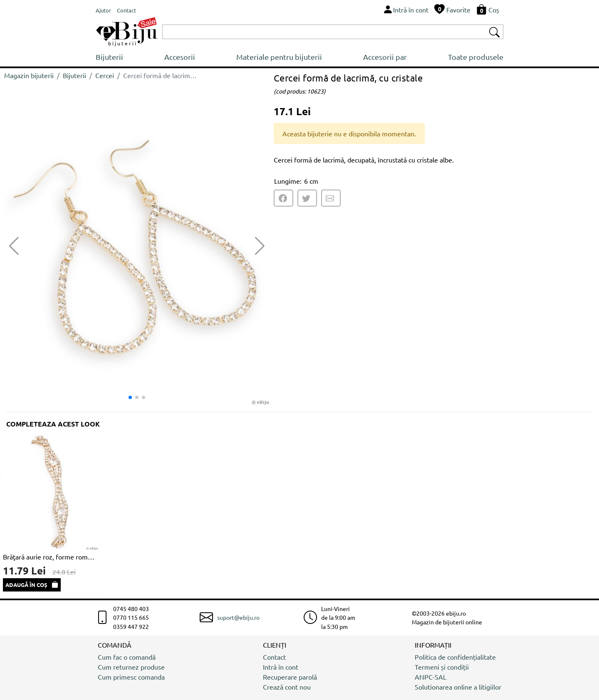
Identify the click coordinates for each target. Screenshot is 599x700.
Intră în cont (281, 667)
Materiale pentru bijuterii (279, 57)
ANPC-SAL (431, 677)
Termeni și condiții (442, 667)
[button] (260, 246)
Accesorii (180, 57)
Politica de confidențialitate (455, 657)
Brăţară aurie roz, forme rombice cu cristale (50, 557)
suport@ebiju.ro (238, 617)
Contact (274, 657)
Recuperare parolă (290, 677)
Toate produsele (476, 57)
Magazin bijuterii (29, 75)
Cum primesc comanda (131, 677)
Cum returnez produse (131, 667)
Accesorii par (385, 57)
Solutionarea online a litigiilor (458, 687)
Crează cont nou (287, 687)
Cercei (105, 75)
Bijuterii (109, 57)
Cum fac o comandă (127, 657)
